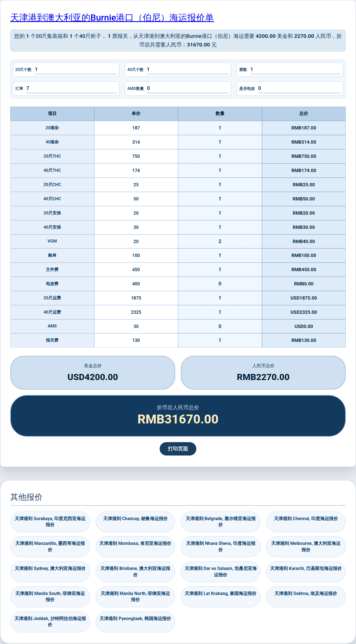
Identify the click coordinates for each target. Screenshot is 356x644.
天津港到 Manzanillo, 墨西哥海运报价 (50, 546)
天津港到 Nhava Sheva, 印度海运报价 (221, 546)
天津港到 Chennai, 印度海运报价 (306, 519)
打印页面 (178, 449)
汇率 (19, 89)
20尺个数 (23, 70)
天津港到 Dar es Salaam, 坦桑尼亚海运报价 (221, 571)
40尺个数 (135, 70)
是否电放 (247, 89)
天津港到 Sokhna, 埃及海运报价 (306, 593)
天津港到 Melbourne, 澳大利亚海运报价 (306, 546)
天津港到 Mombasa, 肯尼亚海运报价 (135, 543)
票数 (243, 70)
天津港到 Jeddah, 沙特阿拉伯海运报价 (50, 622)
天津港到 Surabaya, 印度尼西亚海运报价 (50, 522)
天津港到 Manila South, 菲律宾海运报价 (50, 597)
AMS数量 (136, 89)
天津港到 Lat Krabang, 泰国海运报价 (221, 593)
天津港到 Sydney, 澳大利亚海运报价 (50, 568)
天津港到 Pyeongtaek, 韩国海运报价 (135, 619)
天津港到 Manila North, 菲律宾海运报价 (135, 597)
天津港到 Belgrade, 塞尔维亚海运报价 (221, 522)
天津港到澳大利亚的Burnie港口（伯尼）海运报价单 (112, 18)
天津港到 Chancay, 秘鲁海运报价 (135, 519)
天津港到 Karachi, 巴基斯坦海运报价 (306, 568)
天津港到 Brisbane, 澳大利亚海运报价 (135, 571)
